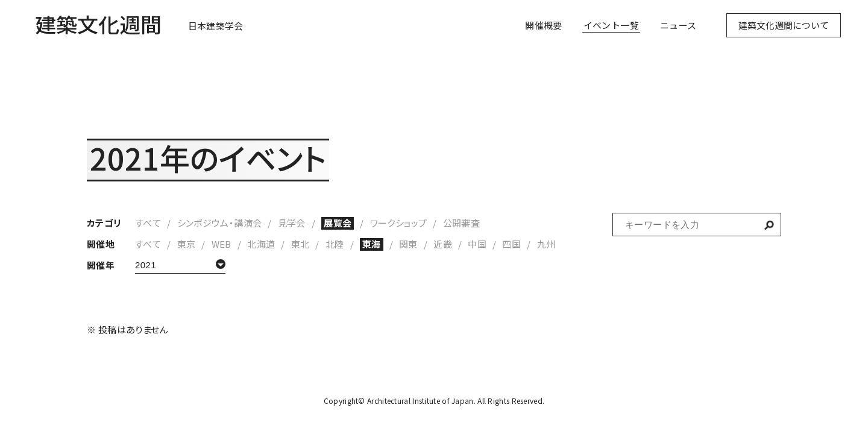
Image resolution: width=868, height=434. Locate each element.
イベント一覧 (611, 30)
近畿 (443, 244)
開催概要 (544, 30)
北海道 (261, 244)
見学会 (292, 223)
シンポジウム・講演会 (220, 223)
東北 (300, 244)
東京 (187, 244)
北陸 (335, 244)
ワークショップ (399, 223)
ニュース (678, 30)
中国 (477, 244)
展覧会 (338, 223)
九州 (546, 244)
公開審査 (462, 223)
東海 (372, 244)
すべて (148, 223)
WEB (222, 244)
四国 (511, 244)
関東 (408, 244)
